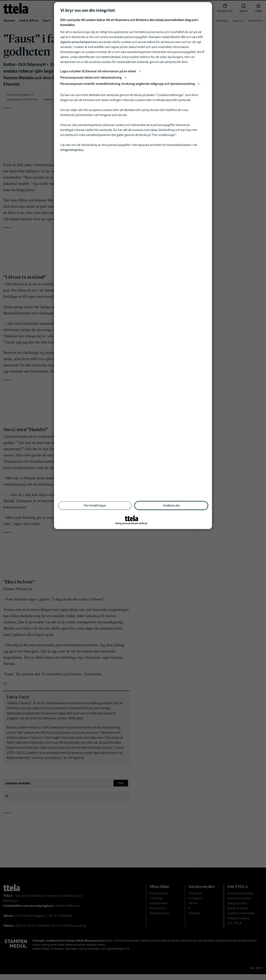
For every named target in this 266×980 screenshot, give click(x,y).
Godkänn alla (171, 505)
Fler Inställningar (95, 505)
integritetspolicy (72, 150)
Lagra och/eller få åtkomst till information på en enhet (101, 71)
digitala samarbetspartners (79, 42)
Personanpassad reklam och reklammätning (94, 77)
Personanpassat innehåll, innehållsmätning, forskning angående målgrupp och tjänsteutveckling (130, 84)
